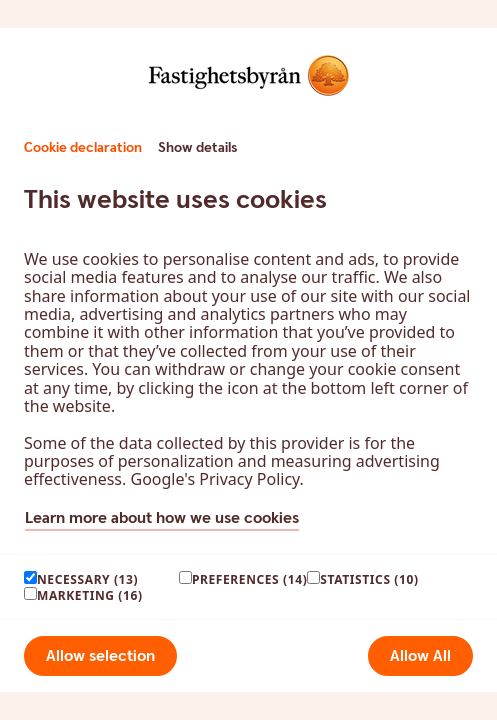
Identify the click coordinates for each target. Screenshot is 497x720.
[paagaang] (30, 577)
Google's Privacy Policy (214, 479)
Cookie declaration (83, 148)
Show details (197, 148)
